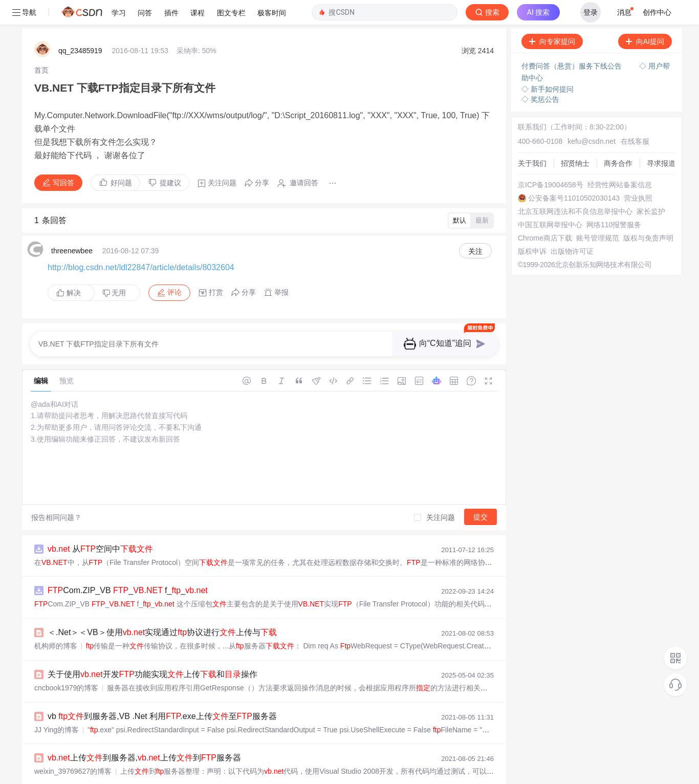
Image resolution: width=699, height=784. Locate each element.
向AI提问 (645, 17)
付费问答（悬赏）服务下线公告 (573, 41)
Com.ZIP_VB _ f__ (128, 566)
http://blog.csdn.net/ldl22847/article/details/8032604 (141, 243)
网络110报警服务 (614, 200)
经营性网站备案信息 (620, 160)
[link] (41, 46)
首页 (41, 46)
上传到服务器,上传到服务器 (144, 733)
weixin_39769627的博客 (73, 747)
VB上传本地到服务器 (94, 775)
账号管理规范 (598, 213)
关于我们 (532, 139)
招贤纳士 (575, 139)
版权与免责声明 (648, 213)
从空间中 (100, 524)
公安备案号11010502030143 (574, 173)
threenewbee (72, 226)
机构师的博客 (56, 621)
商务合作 (618, 139)
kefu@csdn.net (592, 117)
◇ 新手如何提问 (548, 64)
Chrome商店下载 (545, 213)
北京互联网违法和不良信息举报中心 (575, 187)
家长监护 (651, 187)
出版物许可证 (572, 227)
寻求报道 (661, 139)
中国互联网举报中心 (550, 200)
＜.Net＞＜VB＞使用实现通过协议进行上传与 (162, 608)
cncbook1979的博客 (66, 663)
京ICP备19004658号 (551, 160)
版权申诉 (532, 227)
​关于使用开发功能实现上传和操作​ (152, 650)
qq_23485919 (80, 26)
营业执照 (638, 173)
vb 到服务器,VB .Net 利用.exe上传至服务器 (162, 692)
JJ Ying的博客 (57, 705)
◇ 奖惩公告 (540, 75)
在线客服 (635, 117)
